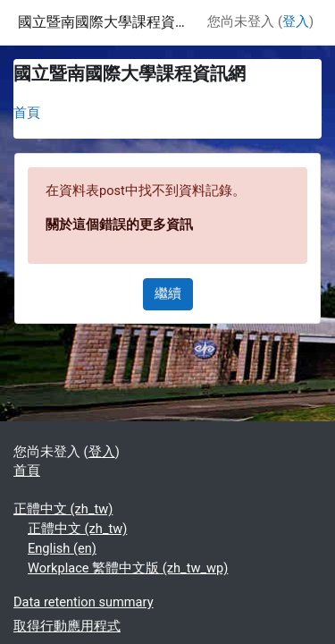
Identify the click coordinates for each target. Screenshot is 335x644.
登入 (296, 21)
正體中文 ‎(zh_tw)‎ (63, 509)
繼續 (168, 293)
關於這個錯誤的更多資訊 (119, 225)
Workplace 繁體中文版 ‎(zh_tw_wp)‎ (128, 568)
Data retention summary (84, 602)
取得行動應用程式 (67, 626)
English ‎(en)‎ (62, 548)
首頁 (27, 113)
